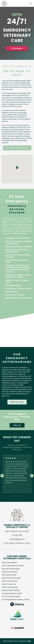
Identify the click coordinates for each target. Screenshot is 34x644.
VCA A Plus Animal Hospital (11, 596)
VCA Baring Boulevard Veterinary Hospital (15, 599)
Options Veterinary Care (10, 581)
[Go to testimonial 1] (13, 496)
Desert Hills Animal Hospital (11, 569)
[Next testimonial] (32, 476)
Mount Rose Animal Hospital (11, 578)
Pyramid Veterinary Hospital (11, 590)
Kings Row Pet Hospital (10, 572)
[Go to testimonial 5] (19, 496)
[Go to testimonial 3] (16, 496)
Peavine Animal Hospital (10, 587)
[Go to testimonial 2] (15, 496)
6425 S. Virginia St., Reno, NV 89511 (17, 531)
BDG (29, 641)
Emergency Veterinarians (17, 148)
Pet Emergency (17, 48)
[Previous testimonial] (2, 476)
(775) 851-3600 (17, 535)
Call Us (17, 425)
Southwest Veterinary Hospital (12, 593)
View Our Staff (17, 402)
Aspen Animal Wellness (9, 562)
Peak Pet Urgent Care (9, 584)
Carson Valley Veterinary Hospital (13, 566)
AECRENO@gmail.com (17, 539)
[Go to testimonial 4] (18, 496)
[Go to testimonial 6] (21, 496)
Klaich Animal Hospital (9, 575)
